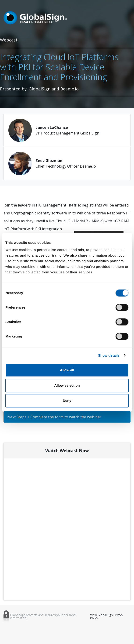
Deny (67, 401)
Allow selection (67, 385)
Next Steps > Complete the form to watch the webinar (54, 417)
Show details (109, 355)
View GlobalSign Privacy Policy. (107, 616)
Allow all (67, 370)
